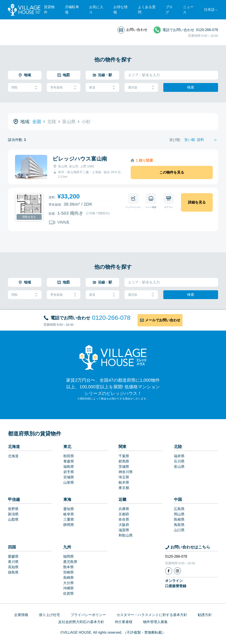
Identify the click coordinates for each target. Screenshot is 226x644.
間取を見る (29, 217)
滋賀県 (124, 530)
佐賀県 (68, 593)
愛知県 (69, 509)
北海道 (14, 447)
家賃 (102, 88)
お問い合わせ (137, 30)
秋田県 (69, 456)
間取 (25, 88)
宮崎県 (68, 572)
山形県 (69, 482)
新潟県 (13, 514)
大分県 (68, 583)
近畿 (122, 500)
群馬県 (124, 461)
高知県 (13, 567)
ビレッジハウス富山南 (80, 159)
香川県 (13, 562)
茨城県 (124, 467)
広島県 (179, 509)
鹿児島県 (70, 562)
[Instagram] (177, 571)
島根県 (179, 519)
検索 (191, 87)
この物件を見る (172, 172)
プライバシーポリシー (88, 615)
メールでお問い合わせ (163, 320)
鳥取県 (179, 525)
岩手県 (69, 472)
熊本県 (68, 567)
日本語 (209, 10)
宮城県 (69, 477)
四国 (12, 547)
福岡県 (68, 556)
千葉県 (124, 456)
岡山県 (179, 514)
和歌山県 (126, 535)
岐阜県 (69, 514)
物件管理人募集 (155, 622)
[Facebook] (169, 571)
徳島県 (13, 572)
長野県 (13, 509)
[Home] (113, 357)
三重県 (69, 519)
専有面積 (64, 88)
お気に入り (96, 10)
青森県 (69, 461)
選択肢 (141, 88)
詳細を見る (197, 202)
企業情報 (21, 615)
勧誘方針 (205, 615)
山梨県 (13, 519)
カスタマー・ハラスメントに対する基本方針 (152, 615)
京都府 (124, 514)
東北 (67, 447)
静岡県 (69, 525)
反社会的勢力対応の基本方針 (81, 622)
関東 (122, 447)
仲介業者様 (124, 622)
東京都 (124, 488)
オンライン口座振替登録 (176, 583)
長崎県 (68, 578)
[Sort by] (201, 140)
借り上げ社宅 (49, 615)
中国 (178, 500)
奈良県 (124, 519)
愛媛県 (13, 556)
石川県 (179, 461)
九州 (67, 547)
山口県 (179, 530)
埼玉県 (124, 477)
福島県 (69, 467)
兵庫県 (124, 509)
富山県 (179, 467)
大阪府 (124, 525)
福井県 (179, 456)
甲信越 (14, 500)
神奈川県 (126, 472)
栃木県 (124, 482)
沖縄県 (68, 588)
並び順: (175, 140)
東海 (67, 500)
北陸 (178, 447)
